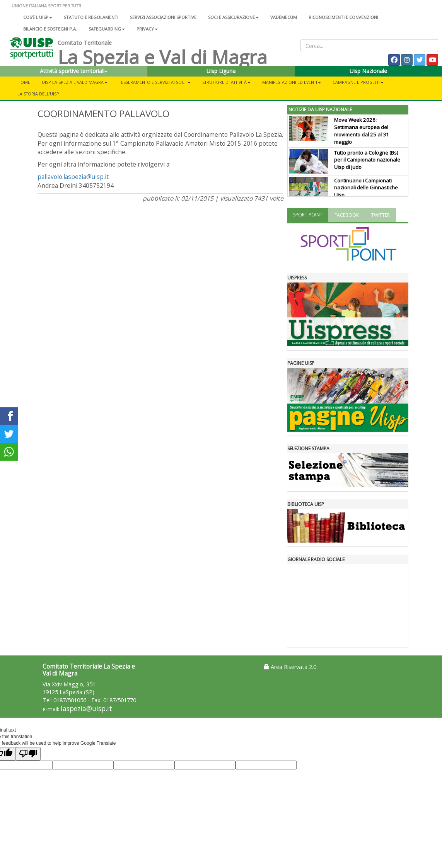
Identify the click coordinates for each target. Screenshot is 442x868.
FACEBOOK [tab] (347, 215)
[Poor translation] (28, 754)
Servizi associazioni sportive (163, 17)
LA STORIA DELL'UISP (38, 94)
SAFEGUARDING (107, 29)
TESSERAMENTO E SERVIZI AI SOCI (155, 82)
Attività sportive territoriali (74, 71)
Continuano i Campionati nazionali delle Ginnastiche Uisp (366, 188)
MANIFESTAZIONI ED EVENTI (292, 82)
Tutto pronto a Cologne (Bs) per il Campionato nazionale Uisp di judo (367, 160)
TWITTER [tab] (381, 215)
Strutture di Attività (226, 82)
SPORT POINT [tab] (308, 215)
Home (24, 82)
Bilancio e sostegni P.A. (50, 29)
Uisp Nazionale (368, 71)
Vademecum (284, 17)
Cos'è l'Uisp (38, 17)
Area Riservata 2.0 (290, 667)
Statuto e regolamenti (91, 17)
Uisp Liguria (221, 71)
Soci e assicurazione (233, 17)
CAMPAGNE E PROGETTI (358, 82)
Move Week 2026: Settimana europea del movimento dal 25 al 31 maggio (362, 131)
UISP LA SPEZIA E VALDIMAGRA (75, 82)
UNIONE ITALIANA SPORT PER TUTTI (46, 6)
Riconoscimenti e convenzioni (343, 17)
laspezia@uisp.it (86, 709)
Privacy (147, 29)
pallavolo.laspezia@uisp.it (73, 177)
